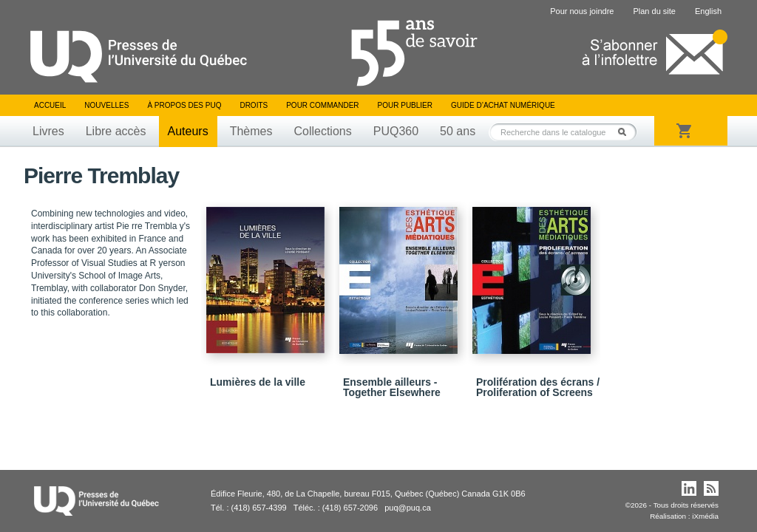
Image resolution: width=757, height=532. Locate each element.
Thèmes (251, 131)
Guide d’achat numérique (503, 105)
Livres (48, 131)
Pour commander (322, 105)
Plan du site (654, 11)
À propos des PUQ (184, 105)
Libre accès (116, 131)
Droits (254, 105)
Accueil (50, 105)
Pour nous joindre (582, 11)
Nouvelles (106, 105)
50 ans (458, 131)
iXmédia (705, 516)
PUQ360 (396, 131)
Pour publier (405, 105)
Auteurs (188, 131)
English (708, 11)
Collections (322, 131)
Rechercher (626, 132)
